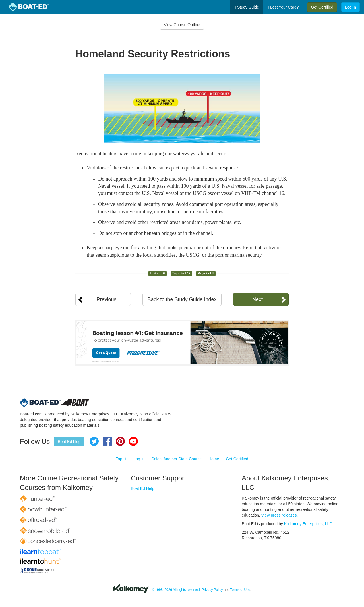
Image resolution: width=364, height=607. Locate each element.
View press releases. (280, 515)
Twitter (94, 441)
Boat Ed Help (143, 488)
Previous (106, 299)
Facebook (107, 441)
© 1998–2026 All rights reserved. (176, 590)
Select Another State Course (176, 459)
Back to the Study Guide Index (182, 299)
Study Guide (247, 7)
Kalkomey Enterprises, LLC (308, 524)
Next (258, 299)
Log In (350, 7)
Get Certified (322, 7)
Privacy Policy (212, 590)
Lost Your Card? (283, 7)
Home (214, 459)
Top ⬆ (121, 459)
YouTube (133, 441)
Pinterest (120, 441)
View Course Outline (182, 25)
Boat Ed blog (69, 442)
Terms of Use (240, 590)
